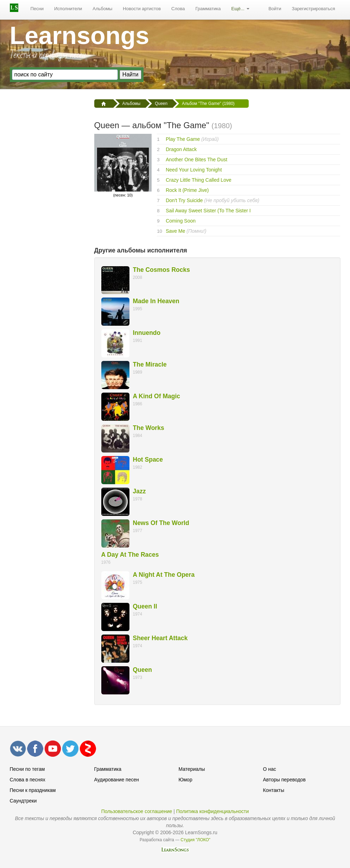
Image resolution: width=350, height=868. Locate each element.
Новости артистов (142, 9)
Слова (178, 9)
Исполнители (68, 9)
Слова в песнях (28, 780)
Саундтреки (23, 801)
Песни (37, 9)
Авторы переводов (284, 780)
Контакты (274, 790)
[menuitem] (37, 9)
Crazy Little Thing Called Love (199, 180)
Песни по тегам (27, 769)
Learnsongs (80, 36)
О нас (270, 769)
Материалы (192, 769)
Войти (275, 9)
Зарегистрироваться (314, 9)
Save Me (175, 231)
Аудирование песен (117, 780)
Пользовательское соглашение (137, 811)
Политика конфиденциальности (213, 811)
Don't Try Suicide (184, 200)
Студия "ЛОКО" (195, 840)
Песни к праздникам (33, 790)
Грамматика (208, 9)
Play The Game (183, 139)
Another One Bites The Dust (196, 160)
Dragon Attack (181, 149)
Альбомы (102, 9)
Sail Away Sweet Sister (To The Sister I (208, 211)
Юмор (186, 780)
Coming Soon (181, 221)
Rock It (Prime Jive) (187, 190)
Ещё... (240, 9)
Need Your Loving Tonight (194, 170)
